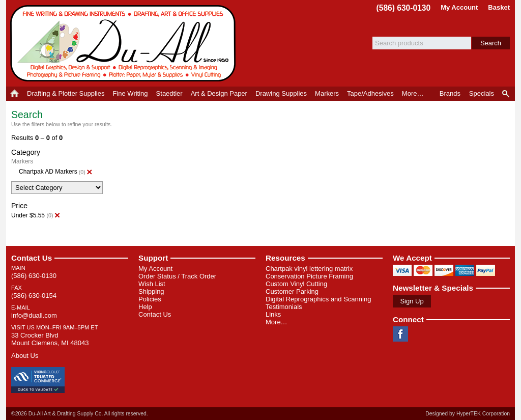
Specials (482, 93)
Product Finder (506, 94)
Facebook (400, 334)
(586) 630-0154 (34, 296)
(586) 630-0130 (404, 8)
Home (15, 94)
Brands (450, 93)
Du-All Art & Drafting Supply (125, 43)
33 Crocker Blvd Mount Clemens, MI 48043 (50, 339)
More (413, 93)
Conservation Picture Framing (309, 276)
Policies (150, 299)
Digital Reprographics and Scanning (318, 299)
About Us (25, 356)
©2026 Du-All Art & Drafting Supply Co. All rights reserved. (80, 414)
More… (277, 322)
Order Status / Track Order (177, 276)
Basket (499, 7)
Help (145, 307)
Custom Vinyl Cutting (296, 284)
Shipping (151, 291)
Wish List (152, 284)
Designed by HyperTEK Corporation (468, 414)
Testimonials (284, 307)
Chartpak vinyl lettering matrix (309, 269)
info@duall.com (34, 315)
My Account (459, 7)
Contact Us (32, 258)
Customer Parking (292, 291)
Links (273, 314)
